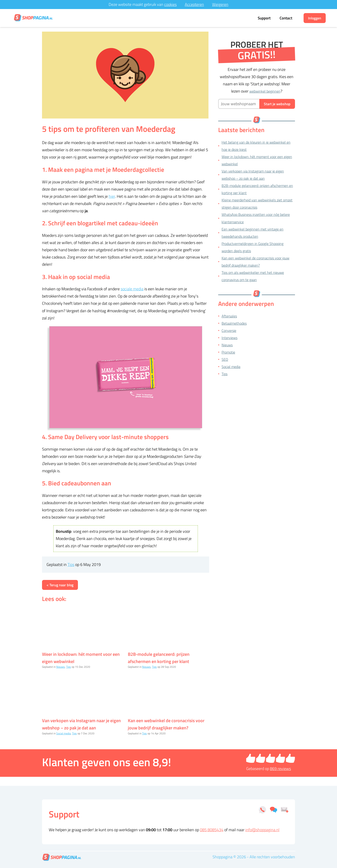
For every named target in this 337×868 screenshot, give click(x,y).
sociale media (132, 289)
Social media (63, 733)
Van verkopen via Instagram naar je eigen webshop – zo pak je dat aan (81, 724)
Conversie (229, 330)
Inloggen (315, 18)
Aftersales (229, 316)
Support (264, 18)
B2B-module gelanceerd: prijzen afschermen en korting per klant (159, 658)
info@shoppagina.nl (262, 830)
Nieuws (61, 667)
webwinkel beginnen (265, 91)
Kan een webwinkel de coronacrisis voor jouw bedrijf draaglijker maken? (166, 724)
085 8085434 (212, 830)
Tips (71, 564)
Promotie (228, 352)
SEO (225, 359)
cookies (170, 4)
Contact (286, 18)
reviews (280, 769)
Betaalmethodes (234, 323)
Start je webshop (277, 104)
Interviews (229, 338)
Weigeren (220, 4)
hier (112, 196)
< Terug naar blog (60, 585)
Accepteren (194, 4)
